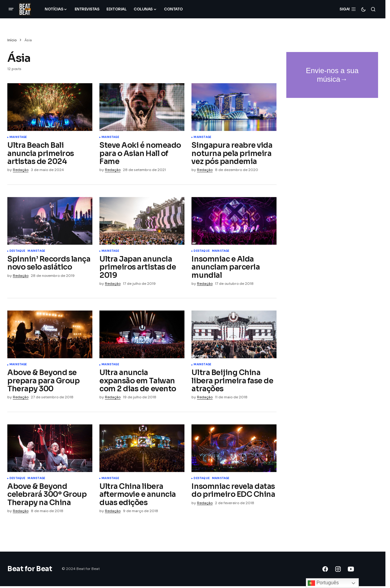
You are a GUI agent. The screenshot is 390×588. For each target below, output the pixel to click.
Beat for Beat (30, 569)
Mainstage (18, 137)
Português (323, 583)
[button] (11, 9)
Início (12, 40)
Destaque (17, 251)
